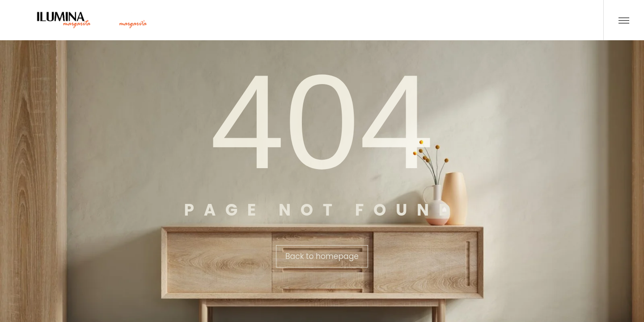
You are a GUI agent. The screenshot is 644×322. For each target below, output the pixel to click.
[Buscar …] (588, 20)
